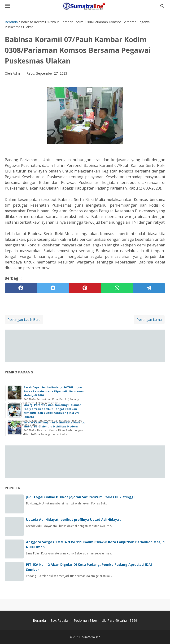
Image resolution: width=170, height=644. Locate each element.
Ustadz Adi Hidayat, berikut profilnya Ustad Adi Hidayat (73, 519)
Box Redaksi (60, 620)
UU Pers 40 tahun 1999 (119, 620)
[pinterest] (85, 288)
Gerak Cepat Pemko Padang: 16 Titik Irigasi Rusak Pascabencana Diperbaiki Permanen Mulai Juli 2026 (54, 391)
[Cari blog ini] (162, 6)
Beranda (39, 620)
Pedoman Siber (85, 620)
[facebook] (21, 288)
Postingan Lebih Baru (24, 320)
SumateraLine (91, 637)
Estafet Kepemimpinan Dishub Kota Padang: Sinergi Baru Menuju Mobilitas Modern (54, 424)
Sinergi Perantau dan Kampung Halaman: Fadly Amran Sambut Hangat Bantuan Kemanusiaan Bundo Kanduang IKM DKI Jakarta (53, 411)
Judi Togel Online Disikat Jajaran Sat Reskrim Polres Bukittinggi (80, 497)
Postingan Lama (149, 320)
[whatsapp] (117, 288)
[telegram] (149, 288)
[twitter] (53, 288)
